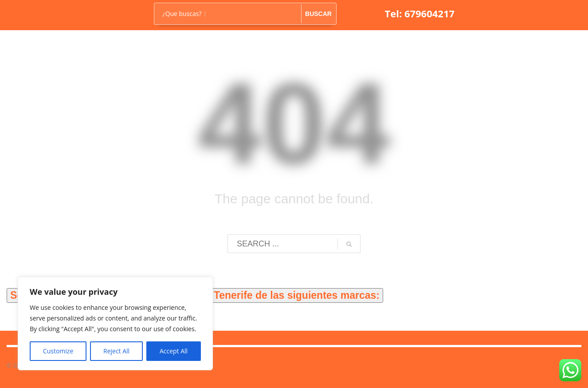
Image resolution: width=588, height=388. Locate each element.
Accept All (174, 351)
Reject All (116, 351)
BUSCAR (318, 14)
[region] (115, 324)
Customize (58, 351)
